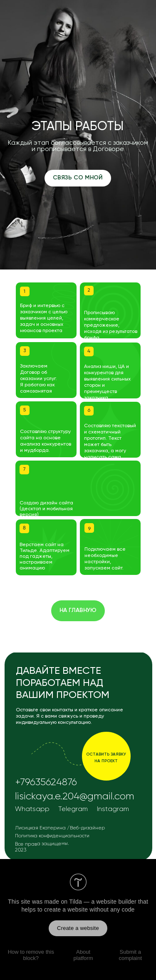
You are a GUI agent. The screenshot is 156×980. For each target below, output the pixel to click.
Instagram (113, 809)
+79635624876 (46, 782)
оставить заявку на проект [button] (106, 758)
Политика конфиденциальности (52, 836)
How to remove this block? (31, 955)
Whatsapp (32, 809)
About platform (83, 955)
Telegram (73, 809)
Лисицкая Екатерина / (42, 828)
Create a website (78, 928)
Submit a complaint (130, 955)
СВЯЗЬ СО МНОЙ (78, 178)
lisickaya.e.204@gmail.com (75, 796)
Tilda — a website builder (103, 902)
